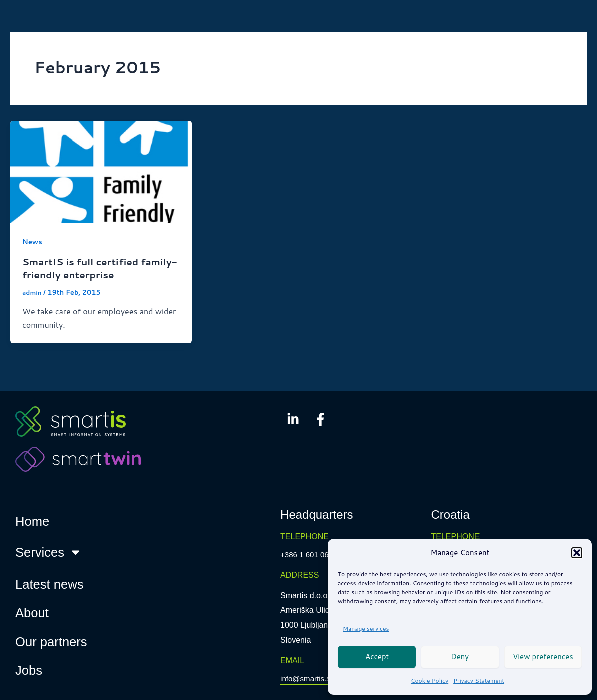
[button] (577, 553)
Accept (377, 657)
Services (49, 552)
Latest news (49, 584)
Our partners (51, 642)
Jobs (29, 670)
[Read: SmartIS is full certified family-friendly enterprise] (101, 171)
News (33, 242)
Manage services (366, 628)
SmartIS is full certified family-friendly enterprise (90, 268)
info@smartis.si (308, 679)
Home (32, 521)
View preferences (543, 657)
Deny (460, 657)
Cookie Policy (430, 681)
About (32, 613)
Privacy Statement (479, 681)
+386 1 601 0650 (311, 555)
